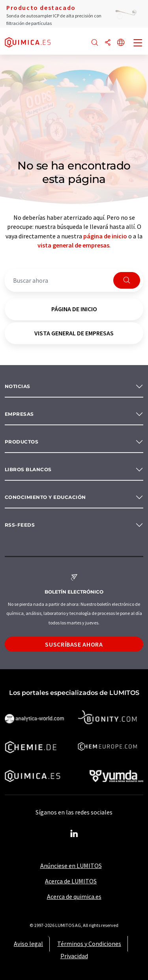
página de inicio (105, 236)
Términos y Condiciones (89, 944)
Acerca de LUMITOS (71, 881)
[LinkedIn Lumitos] (74, 834)
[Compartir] (108, 43)
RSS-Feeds (20, 525)
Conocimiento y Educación (45, 497)
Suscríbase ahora (74, 644)
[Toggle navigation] (138, 44)
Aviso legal (28, 944)
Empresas (19, 414)
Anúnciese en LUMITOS (71, 866)
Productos (22, 442)
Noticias (18, 386)
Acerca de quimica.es (74, 896)
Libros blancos (28, 469)
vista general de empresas (73, 245)
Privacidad (74, 956)
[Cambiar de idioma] (121, 43)
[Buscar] (95, 43)
